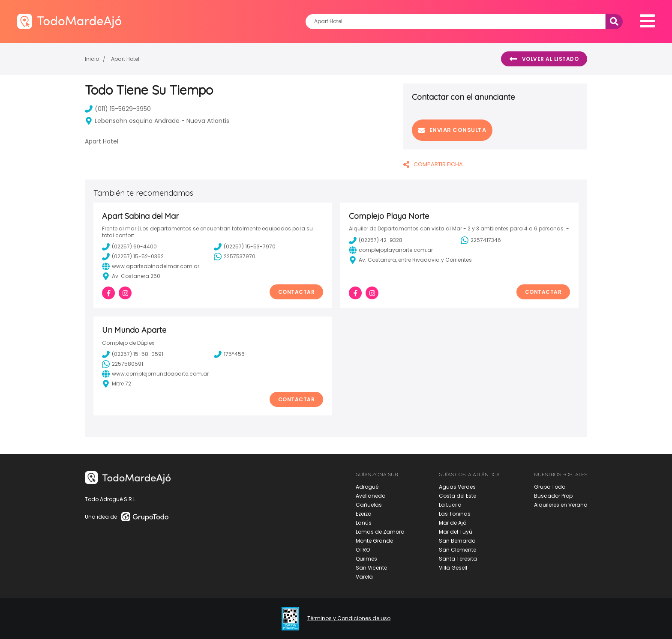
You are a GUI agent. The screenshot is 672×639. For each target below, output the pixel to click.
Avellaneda (371, 496)
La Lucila (450, 505)
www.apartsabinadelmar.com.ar (151, 266)
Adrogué (367, 487)
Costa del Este (457, 496)
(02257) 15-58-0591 (133, 354)
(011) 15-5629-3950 (118, 109)
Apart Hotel (125, 59)
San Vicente (371, 568)
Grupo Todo (550, 487)
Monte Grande (374, 541)
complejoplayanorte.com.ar (391, 250)
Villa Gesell (453, 568)
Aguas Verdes (457, 487)
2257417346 (481, 240)
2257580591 (123, 364)
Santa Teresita (458, 559)
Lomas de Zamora (380, 532)
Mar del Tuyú (456, 532)
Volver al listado (544, 59)
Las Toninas (455, 514)
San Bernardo (457, 541)
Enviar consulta (452, 130)
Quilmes (366, 559)
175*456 (229, 354)
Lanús (364, 523)
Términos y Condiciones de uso (349, 618)
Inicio (92, 59)
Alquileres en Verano (561, 505)
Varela (364, 577)
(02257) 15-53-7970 (245, 247)
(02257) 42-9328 (376, 240)
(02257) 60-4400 (129, 247)
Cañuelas (369, 505)
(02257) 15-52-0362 (133, 257)
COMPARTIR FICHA (433, 164)
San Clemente (457, 550)
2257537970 (235, 257)
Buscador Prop (553, 496)
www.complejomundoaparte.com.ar (155, 374)
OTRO (363, 550)
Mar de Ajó (453, 523)
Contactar (297, 292)
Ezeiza (364, 514)
